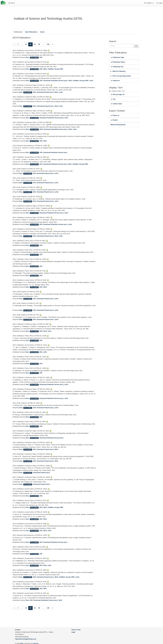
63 (31, 44)
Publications (18, 32)
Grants (42, 32)
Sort (113, 99)
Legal (73, 632)
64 (35, 44)
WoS (45, 69)
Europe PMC (59, 69)
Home (12, 3)
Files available (34, 58)
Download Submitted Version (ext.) (56, 81)
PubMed (51, 69)
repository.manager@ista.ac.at (26, 639)
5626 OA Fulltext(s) (118, 71)
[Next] (52, 44)
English (149, 3)
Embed (114, 120)
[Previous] (15, 44)
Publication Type (117, 57)
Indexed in (115, 81)
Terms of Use (76, 630)
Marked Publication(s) (118, 125)
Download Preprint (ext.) (45, 92)
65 (39, 44)
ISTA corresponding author (121, 76)
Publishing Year (117, 67)
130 (48, 44)
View (27, 57)
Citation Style (116, 104)
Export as (115, 115)
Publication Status (118, 62)
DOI (41, 57)
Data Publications (31, 32)
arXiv (91, 81)
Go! (136, 46)
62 (26, 44)
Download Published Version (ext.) (52, 118)
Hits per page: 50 (117, 94)
